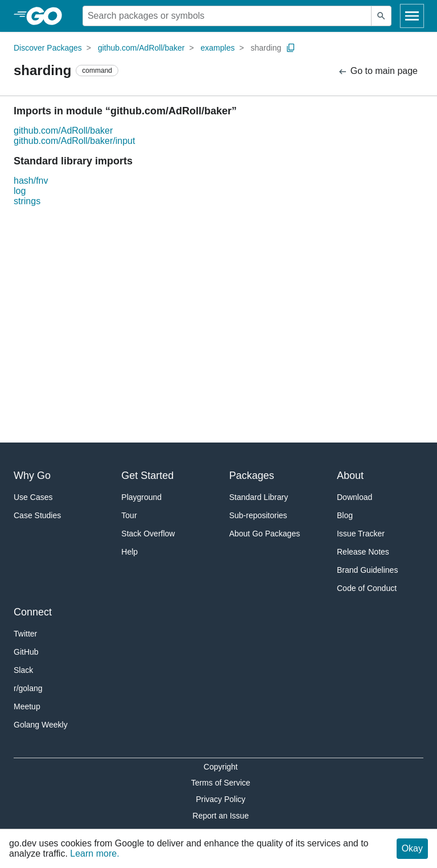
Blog (345, 515)
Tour (129, 515)
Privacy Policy (220, 799)
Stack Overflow (148, 534)
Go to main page (378, 71)
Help (129, 552)
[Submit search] (381, 16)
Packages (252, 476)
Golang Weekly (41, 725)
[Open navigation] (412, 16)
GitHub (26, 652)
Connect (33, 612)
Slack (23, 670)
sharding (266, 48)
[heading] (48, 16)
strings (27, 201)
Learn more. (94, 853)
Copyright (221, 767)
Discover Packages (48, 48)
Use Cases (33, 497)
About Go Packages (265, 534)
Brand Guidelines (367, 570)
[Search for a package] (227, 16)
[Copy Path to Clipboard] (291, 48)
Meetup (27, 706)
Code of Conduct (367, 588)
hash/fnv (31, 181)
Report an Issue (220, 816)
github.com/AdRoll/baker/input (74, 141)
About (350, 476)
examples (218, 48)
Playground (141, 497)
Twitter (25, 634)
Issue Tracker (361, 534)
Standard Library (259, 497)
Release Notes (363, 552)
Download (354, 497)
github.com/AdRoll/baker (141, 48)
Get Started (147, 476)
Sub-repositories (258, 515)
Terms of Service (221, 783)
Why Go (32, 476)
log (20, 191)
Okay (412, 848)
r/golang (28, 688)
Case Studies (37, 515)
